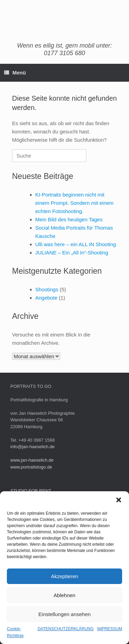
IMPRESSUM (110, 629)
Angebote (46, 298)
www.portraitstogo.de (31, 467)
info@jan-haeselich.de (33, 447)
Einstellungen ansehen (65, 614)
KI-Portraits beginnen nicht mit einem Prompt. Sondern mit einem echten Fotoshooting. (75, 203)
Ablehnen (64, 595)
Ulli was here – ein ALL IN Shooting (76, 244)
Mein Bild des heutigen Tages (69, 219)
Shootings (47, 289)
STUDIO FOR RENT (31, 491)
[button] (119, 500)
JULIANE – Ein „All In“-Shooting (72, 253)
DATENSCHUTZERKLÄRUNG (66, 629)
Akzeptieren (64, 576)
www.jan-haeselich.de (32, 460)
